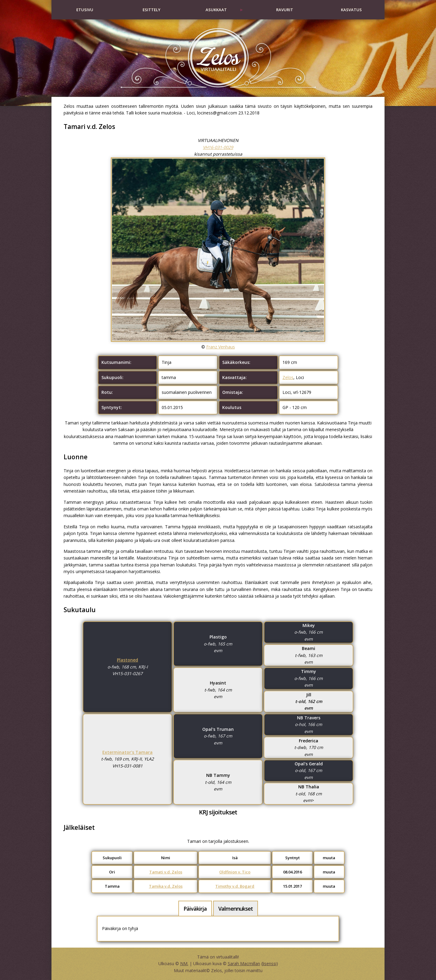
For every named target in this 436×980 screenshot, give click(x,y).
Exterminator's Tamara (127, 752)
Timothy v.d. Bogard (235, 886)
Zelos (288, 377)
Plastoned (127, 660)
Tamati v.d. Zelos (166, 872)
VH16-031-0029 (218, 147)
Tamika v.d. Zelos (166, 886)
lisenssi (269, 964)
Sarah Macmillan (244, 964)
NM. (184, 964)
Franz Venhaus (221, 347)
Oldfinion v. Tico (235, 872)
